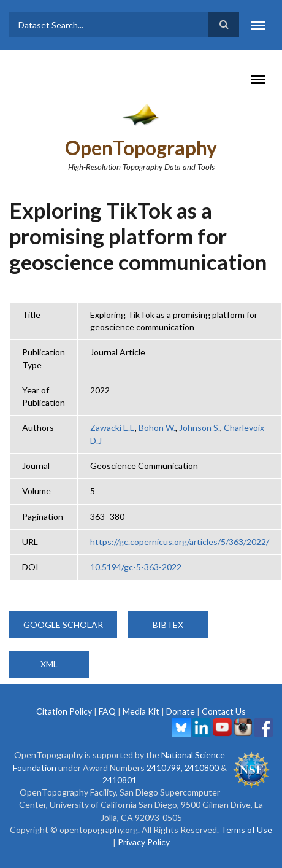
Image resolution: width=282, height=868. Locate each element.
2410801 (120, 780)
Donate (181, 711)
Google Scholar (63, 625)
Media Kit (141, 711)
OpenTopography (141, 148)
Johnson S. (200, 428)
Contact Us (224, 711)
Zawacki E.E (112, 428)
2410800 (202, 768)
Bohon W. (157, 428)
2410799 (164, 768)
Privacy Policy (144, 842)
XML (49, 664)
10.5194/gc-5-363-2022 (136, 567)
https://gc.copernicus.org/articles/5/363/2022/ (180, 542)
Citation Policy (64, 711)
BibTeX (168, 625)
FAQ (107, 711)
